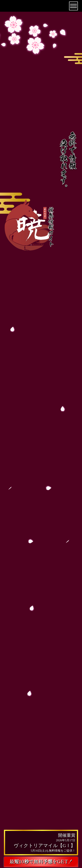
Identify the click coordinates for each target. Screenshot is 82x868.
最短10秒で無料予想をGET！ (41, 861)
